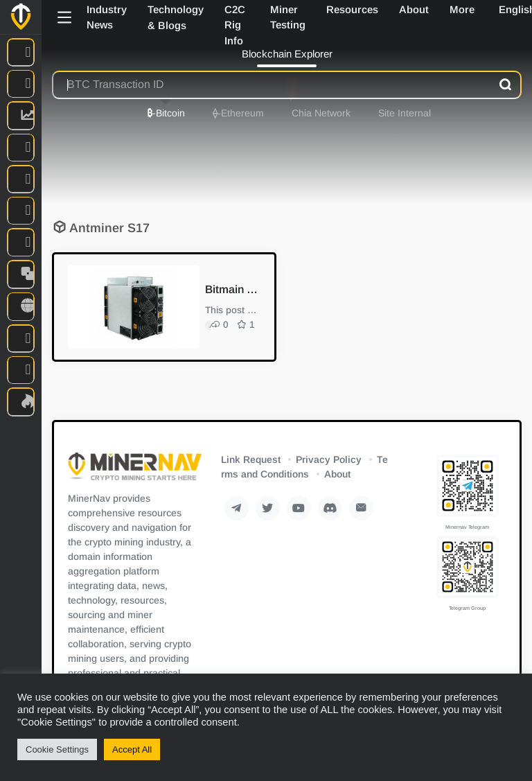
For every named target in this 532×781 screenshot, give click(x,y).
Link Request (251, 459)
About (337, 474)
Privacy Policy (329, 459)
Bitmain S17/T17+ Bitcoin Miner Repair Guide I (231, 289)
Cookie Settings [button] (57, 749)
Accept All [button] (132, 749)
